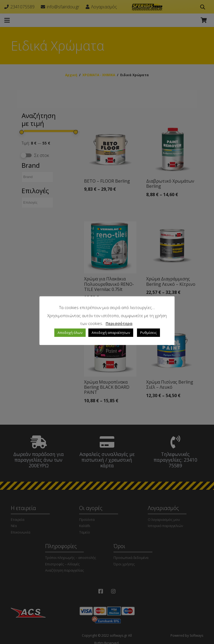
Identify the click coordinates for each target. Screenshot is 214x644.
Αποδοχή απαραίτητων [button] (111, 333)
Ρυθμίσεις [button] (148, 333)
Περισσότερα (119, 323)
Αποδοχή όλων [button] (70, 333)
